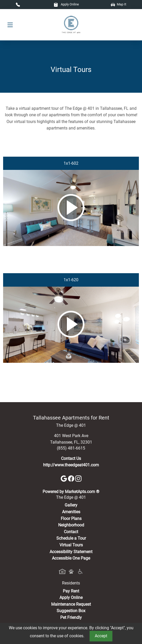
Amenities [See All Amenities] (71, 512)
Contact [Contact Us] (71, 532)
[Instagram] (78, 478)
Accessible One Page (71, 558)
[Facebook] (72, 478)
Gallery (71, 505)
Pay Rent (71, 591)
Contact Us (71, 458)
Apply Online (66, 4)
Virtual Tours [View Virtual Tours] (71, 545)
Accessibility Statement (71, 552)
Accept (101, 636)
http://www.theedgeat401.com (71, 465)
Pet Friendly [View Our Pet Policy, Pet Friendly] (71, 617)
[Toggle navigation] (10, 25)
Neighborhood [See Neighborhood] (71, 525)
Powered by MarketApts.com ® (71, 492)
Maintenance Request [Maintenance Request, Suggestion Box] (71, 604)
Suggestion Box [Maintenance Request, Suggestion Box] (71, 611)
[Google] (64, 478)
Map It (119, 4)
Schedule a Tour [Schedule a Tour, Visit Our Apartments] (71, 538)
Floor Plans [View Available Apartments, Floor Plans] (71, 519)
